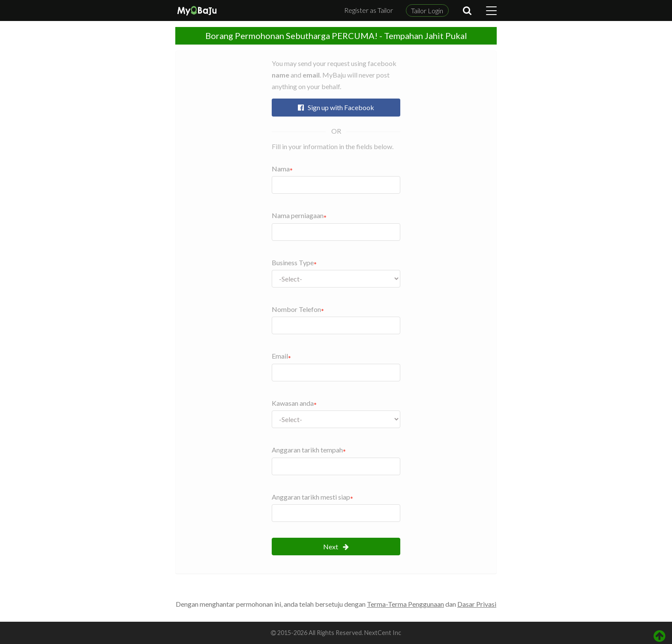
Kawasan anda (293, 403)
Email (280, 356)
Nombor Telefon (296, 309)
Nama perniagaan (298, 215)
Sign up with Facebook (336, 107)
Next (336, 547)
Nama (281, 169)
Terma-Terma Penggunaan (405, 604)
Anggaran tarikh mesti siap (311, 497)
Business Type (293, 262)
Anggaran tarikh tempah (307, 450)
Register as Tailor (369, 10)
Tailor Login (427, 10)
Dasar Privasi (477, 604)
